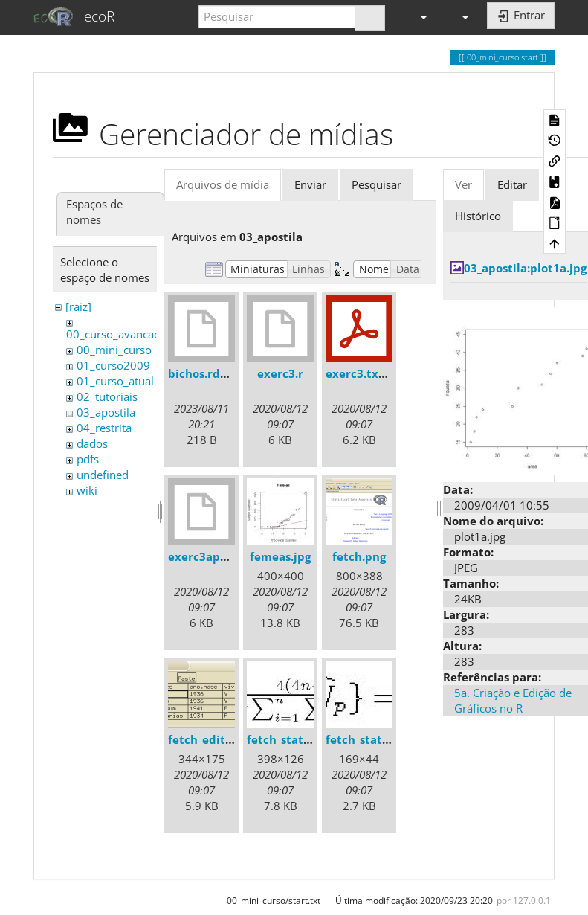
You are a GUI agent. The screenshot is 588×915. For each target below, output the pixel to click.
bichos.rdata (203, 373)
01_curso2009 (113, 365)
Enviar (310, 184)
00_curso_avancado (117, 334)
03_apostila (106, 412)
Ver (463, 184)
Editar (512, 184)
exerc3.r (280, 373)
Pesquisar (377, 184)
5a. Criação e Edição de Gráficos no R (513, 700)
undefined (103, 475)
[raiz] (78, 306)
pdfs (88, 459)
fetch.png (359, 556)
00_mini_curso (114, 350)
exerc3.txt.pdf (366, 373)
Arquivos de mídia (223, 184)
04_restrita (104, 428)
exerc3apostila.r (214, 556)
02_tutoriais (107, 396)
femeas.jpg (280, 556)
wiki (87, 490)
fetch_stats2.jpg (370, 739)
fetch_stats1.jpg (291, 739)
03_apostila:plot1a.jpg (525, 268)
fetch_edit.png (209, 739)
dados (92, 443)
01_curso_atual (115, 381)
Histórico (478, 216)
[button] (417, 17)
